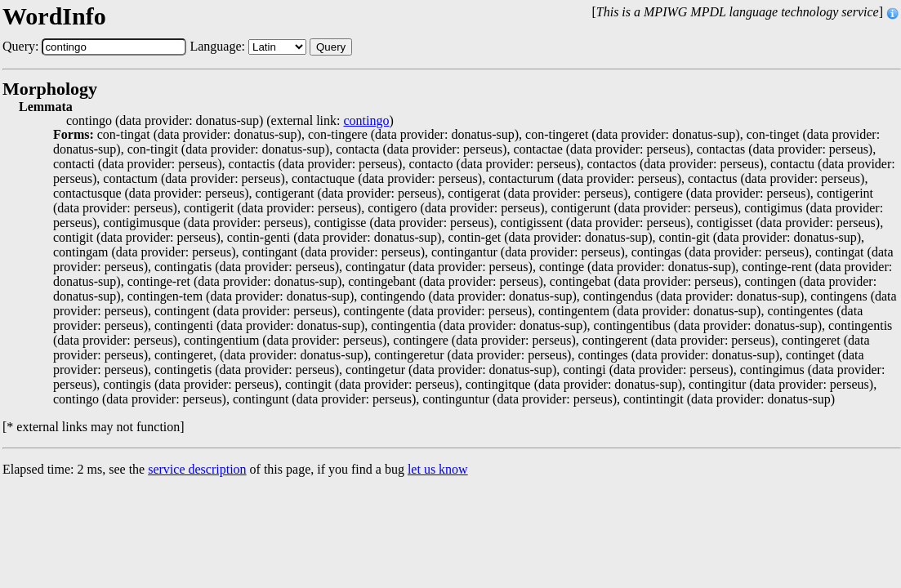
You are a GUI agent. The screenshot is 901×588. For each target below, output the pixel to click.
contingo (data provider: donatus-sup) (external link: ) (230, 121)
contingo (366, 121)
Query (331, 47)
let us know (438, 469)
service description (197, 469)
